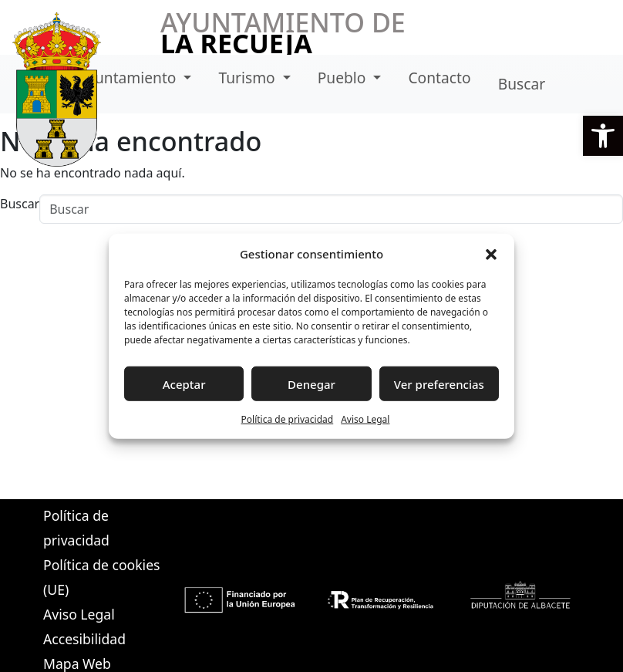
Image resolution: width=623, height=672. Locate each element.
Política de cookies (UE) (101, 577)
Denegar (311, 383)
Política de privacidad (288, 419)
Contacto (439, 78)
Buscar (522, 84)
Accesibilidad (84, 639)
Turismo (249, 78)
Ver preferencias (439, 383)
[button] (603, 136)
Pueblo (344, 78)
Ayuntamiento (129, 78)
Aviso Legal (365, 419)
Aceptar (184, 383)
